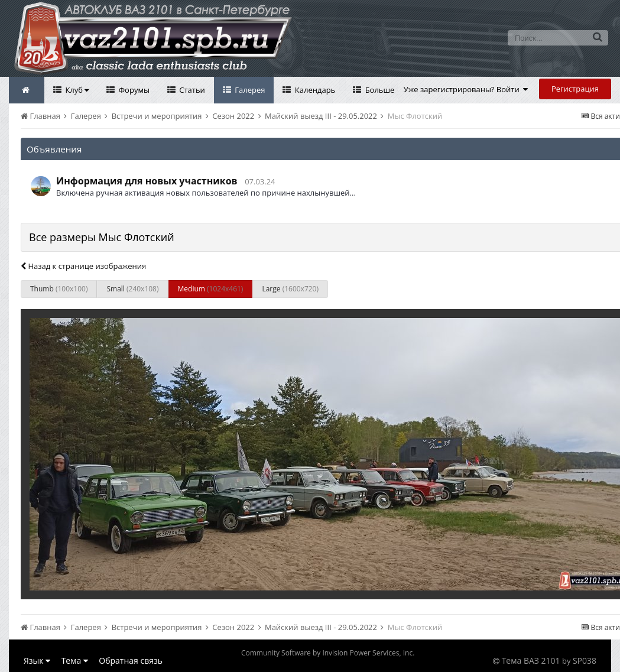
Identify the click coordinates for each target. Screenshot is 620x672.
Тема (75, 660)
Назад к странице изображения (83, 266)
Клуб (76, 90)
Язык (37, 660)
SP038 (585, 660)
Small (132, 289)
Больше (379, 90)
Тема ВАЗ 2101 (531, 660)
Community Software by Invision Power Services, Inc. (328, 653)
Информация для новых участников (147, 181)
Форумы (133, 90)
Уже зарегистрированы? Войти (466, 89)
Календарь (314, 90)
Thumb (59, 289)
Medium (211, 289)
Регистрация (575, 89)
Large (290, 289)
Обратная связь (131, 660)
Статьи (191, 90)
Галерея (249, 90)
